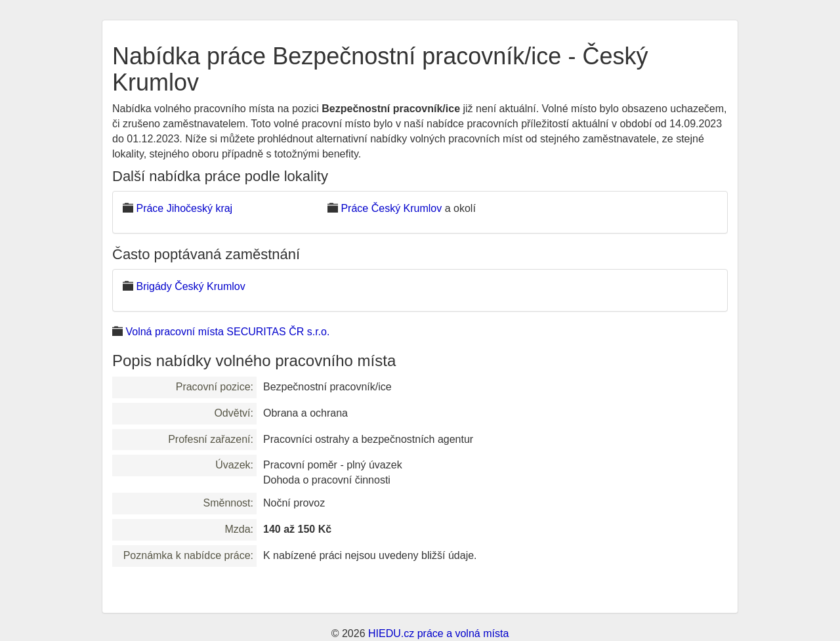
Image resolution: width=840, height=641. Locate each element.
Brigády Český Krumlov (190, 286)
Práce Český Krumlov (391, 208)
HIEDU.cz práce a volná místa (438, 633)
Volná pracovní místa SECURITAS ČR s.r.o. (227, 332)
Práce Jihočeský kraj (184, 208)
